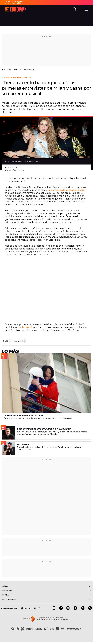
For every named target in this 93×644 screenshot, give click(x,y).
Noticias (18, 70)
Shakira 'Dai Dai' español (14, 2)
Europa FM (7, 70)
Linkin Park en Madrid (13, 3)
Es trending (29, 70)
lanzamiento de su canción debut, (66, 190)
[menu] (86, 9)
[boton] (69, 586)
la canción (28, 327)
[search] (74, 9)
